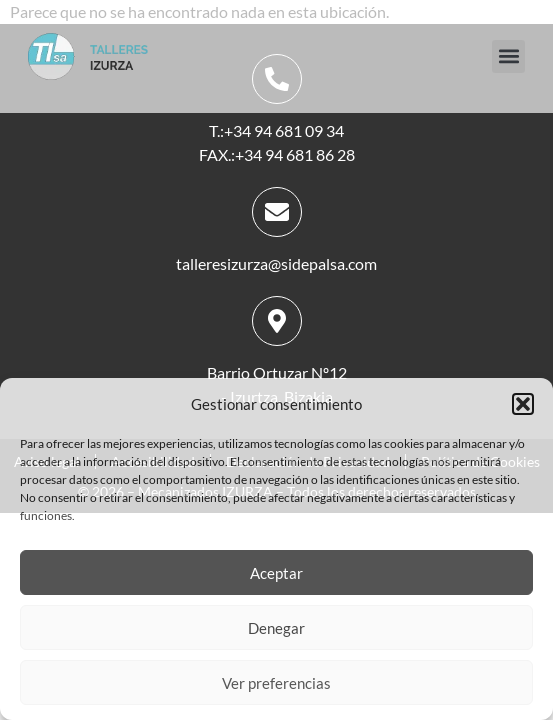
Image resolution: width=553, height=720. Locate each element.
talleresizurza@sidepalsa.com (276, 263)
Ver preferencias (276, 683)
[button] (523, 404)
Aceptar (276, 573)
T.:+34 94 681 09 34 (276, 130)
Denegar (276, 628)
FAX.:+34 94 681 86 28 (277, 154)
